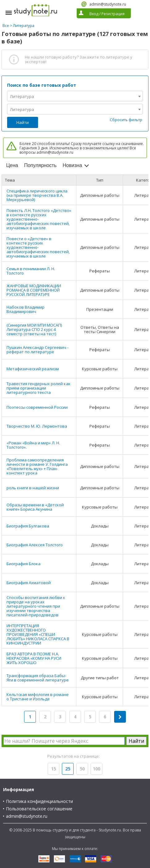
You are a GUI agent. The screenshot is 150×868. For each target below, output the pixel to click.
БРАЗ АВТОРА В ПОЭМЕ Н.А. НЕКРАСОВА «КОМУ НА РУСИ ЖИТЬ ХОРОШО (34, 658)
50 (82, 769)
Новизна (72, 165)
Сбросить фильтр (126, 120)
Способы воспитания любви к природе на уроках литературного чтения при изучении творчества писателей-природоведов (36, 606)
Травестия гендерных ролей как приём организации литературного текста (39, 388)
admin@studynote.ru (108, 4)
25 (68, 769)
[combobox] (75, 96)
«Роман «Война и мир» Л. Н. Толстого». (33, 445)
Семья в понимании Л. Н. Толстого (31, 271)
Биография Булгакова (28, 526)
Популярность (40, 165)
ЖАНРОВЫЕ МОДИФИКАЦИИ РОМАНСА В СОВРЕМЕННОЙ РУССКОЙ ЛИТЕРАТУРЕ (34, 290)
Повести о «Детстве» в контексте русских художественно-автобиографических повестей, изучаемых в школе (38, 247)
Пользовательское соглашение (39, 809)
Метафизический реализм (33, 369)
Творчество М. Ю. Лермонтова (37, 426)
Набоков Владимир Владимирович (26, 309)
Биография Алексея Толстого (35, 545)
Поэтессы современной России (37, 407)
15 (54, 769)
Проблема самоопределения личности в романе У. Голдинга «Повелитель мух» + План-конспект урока (37, 466)
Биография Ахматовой (29, 583)
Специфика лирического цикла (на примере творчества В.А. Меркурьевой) (37, 195)
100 (96, 769)
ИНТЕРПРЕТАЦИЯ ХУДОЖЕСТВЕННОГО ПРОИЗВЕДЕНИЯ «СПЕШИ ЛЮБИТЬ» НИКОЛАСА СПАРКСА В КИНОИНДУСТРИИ (38, 634)
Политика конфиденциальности (39, 801)
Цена (12, 165)
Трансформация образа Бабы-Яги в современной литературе (38, 678)
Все (6, 26)
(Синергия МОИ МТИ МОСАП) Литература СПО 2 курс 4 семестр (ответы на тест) (34, 329)
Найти (23, 122)
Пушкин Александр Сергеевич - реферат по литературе (37, 350)
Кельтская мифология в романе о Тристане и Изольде (38, 697)
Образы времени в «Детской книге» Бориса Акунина (35, 507)
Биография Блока (24, 564)
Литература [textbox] (22, 96)
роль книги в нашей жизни (33, 488)
